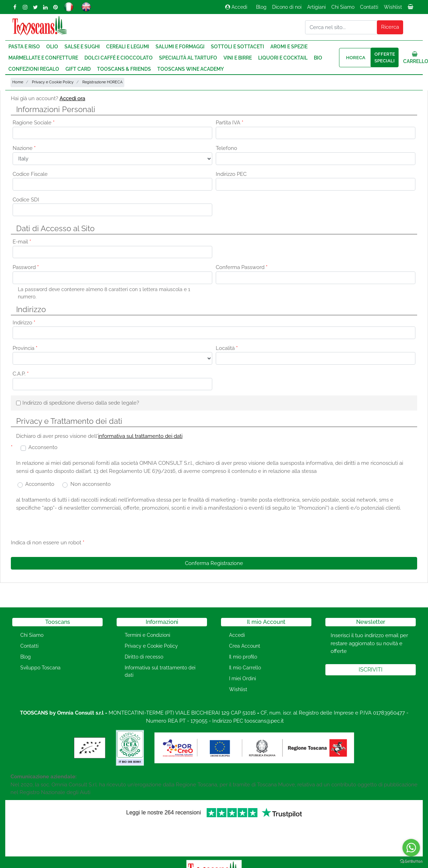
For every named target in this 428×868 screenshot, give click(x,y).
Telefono (226, 148)
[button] (390, 27)
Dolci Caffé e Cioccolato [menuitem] (119, 58)
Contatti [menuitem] (369, 7)
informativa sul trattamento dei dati (140, 436)
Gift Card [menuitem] (78, 69)
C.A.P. (21, 374)
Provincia (25, 348)
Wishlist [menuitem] (393, 7)
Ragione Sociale (34, 123)
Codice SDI (26, 200)
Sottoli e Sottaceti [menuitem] (237, 47)
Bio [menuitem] (318, 58)
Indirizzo (24, 323)
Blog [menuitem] (261, 7)
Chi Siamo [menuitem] (343, 7)
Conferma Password (242, 267)
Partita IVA (230, 123)
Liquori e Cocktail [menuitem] (283, 58)
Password (26, 267)
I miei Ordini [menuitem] (243, 678)
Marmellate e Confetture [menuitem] (43, 58)
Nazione (24, 148)
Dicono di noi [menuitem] (287, 7)
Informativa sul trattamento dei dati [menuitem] (160, 671)
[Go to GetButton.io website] (411, 861)
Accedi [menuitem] (237, 635)
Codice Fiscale (30, 174)
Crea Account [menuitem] (245, 646)
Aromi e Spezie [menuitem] (289, 47)
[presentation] (139, 531)
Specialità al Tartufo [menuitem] (188, 58)
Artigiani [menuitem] (316, 7)
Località (227, 348)
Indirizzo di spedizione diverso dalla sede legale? (81, 403)
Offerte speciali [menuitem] (385, 58)
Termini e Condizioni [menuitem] (147, 635)
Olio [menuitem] (52, 47)
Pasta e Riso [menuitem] (24, 47)
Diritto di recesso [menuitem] (144, 657)
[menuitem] (411, 9)
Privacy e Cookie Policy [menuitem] (151, 646)
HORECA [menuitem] (356, 58)
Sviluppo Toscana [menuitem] (40, 668)
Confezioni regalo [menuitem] (34, 69)
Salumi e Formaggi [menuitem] (180, 47)
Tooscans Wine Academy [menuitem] (191, 69)
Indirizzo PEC (231, 174)
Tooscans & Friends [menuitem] (124, 69)
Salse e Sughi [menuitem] (82, 47)
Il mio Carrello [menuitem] (245, 668)
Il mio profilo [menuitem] (243, 657)
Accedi (236, 7)
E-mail (22, 242)
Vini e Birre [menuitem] (238, 58)
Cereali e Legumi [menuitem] (128, 47)
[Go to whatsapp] (411, 848)
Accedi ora (72, 98)
